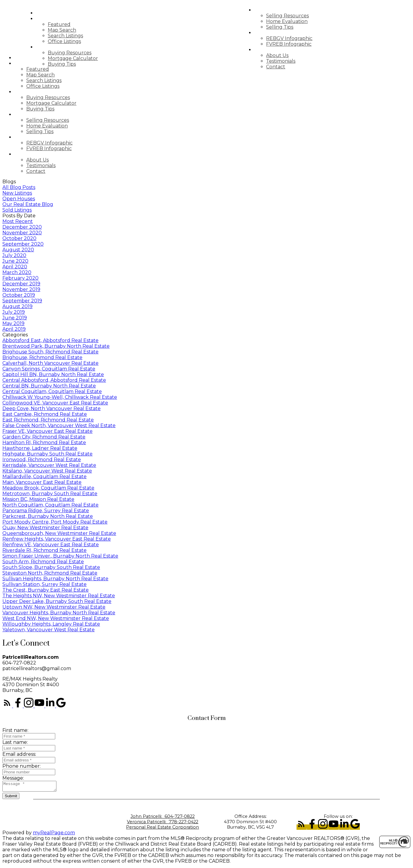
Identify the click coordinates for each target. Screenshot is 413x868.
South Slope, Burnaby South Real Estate (51, 567)
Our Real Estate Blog (28, 204)
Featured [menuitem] (71, 24)
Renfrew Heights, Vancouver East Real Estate (57, 539)
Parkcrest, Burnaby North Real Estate (48, 516)
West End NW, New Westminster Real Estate (56, 618)
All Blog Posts (19, 187)
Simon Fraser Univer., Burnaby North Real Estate (60, 556)
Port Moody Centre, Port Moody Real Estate (55, 522)
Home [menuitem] (55, 13)
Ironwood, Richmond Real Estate (42, 460)
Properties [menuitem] (63, 19)
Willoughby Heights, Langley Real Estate (51, 624)
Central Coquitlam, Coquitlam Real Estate (52, 391)
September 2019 (22, 301)
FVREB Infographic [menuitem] (300, 44)
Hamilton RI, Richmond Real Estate (44, 443)
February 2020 (20, 278)
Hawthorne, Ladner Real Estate (40, 448)
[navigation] (206, 114)
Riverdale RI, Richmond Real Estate (44, 550)
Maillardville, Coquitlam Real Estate (44, 477)
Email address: (19, 754)
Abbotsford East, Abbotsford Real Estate (50, 340)
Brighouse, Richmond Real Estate (42, 357)
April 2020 (15, 267)
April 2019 (14, 329)
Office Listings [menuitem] (76, 41)
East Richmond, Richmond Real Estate (48, 420)
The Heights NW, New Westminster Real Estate (59, 596)
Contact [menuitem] (287, 67)
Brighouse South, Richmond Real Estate (50, 352)
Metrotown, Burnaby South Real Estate (50, 494)
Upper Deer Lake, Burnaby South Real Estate (57, 601)
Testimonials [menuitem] (292, 61)
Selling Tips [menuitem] (291, 27)
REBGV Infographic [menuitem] (301, 38)
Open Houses (19, 199)
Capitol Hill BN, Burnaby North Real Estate (53, 374)
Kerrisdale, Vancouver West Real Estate (49, 465)
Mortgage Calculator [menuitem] (85, 58)
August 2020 (18, 250)
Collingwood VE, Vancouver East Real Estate (55, 403)
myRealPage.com (54, 834)
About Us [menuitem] (289, 55)
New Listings (17, 193)
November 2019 (21, 289)
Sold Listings (17, 210)
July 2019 (14, 312)
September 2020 (23, 244)
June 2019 (15, 318)
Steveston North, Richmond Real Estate (50, 573)
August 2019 (17, 306)
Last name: (15, 742)
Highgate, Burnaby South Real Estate (47, 454)
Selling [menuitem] (276, 10)
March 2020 (17, 272)
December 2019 (21, 284)
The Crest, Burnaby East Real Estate (46, 590)
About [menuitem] (275, 50)
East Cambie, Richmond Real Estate (45, 414)
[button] (8, 706)
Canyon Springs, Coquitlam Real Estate (49, 369)
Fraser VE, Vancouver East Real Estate (47, 431)
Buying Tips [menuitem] (73, 64)
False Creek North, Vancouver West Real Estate (59, 425)
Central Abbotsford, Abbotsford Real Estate (54, 380)
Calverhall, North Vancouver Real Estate (50, 363)
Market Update (288, 33)
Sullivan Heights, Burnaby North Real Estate (55, 579)
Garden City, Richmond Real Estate (44, 437)
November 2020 (22, 233)
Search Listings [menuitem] (77, 36)
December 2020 (22, 227)
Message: (13, 778)
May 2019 (13, 323)
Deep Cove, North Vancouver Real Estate (52, 408)
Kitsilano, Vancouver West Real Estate (47, 471)
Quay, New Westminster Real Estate (45, 528)
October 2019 (19, 295)
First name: (15, 730)
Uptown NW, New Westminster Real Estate (54, 607)
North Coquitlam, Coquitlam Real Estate (50, 505)
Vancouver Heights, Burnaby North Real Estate (59, 613)
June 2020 (15, 261)
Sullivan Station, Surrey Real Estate (44, 584)
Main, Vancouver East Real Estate (42, 482)
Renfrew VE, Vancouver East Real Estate (51, 545)
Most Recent (18, 221)
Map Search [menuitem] (74, 30)
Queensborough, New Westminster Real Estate (59, 533)
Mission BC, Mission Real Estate (38, 499)
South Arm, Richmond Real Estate (43, 562)
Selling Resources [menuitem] (299, 16)
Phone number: (22, 766)
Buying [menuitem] (57, 47)
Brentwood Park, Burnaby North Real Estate (56, 346)
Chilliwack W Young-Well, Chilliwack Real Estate (60, 397)
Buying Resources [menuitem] (81, 53)
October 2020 (19, 238)
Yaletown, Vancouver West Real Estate (49, 630)
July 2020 (14, 255)
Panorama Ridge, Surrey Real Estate (46, 511)
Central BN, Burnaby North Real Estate (49, 386)
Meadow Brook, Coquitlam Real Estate (48, 488)
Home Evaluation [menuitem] (298, 21)
